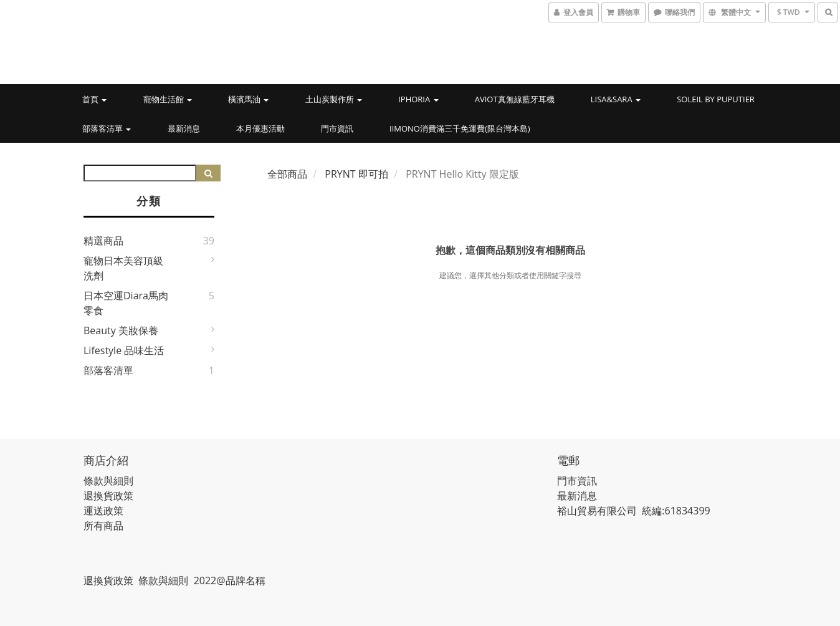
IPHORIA (418, 99)
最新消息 (184, 128)
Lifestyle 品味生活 (124, 350)
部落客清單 (107, 128)
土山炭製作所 (334, 99)
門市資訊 (337, 128)
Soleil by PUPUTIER (716, 99)
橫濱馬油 (248, 99)
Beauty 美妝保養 (121, 330)
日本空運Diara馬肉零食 (126, 303)
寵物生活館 (168, 99)
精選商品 (103, 241)
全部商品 (287, 174)
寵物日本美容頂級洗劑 (123, 268)
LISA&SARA (616, 99)
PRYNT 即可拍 (356, 174)
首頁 (94, 99)
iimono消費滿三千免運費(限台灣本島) (460, 128)
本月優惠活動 (260, 128)
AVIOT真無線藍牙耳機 (515, 99)
